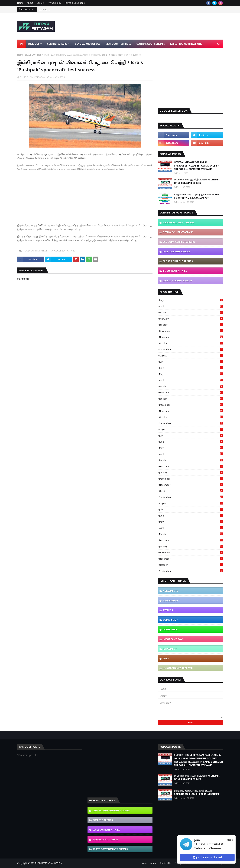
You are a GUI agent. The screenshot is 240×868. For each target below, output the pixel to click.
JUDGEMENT (170, 649)
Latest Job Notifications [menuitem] (186, 44)
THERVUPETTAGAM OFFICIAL (49, 863)
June (191, 368)
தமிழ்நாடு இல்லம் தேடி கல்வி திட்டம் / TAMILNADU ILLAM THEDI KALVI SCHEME (197, 792)
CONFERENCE (170, 629)
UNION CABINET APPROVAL (178, 668)
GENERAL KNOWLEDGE (105, 839)
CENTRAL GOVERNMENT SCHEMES (112, 810)
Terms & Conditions (75, 3)
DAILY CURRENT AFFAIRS (37, 251)
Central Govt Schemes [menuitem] (151, 44)
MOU (166, 658)
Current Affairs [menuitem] (57, 44)
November (191, 337)
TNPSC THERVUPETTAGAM (33, 77)
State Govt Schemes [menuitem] (118, 44)
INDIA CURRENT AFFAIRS (176, 251)
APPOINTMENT (171, 600)
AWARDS (168, 610)
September (191, 349)
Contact (40, 3)
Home (20, 3)
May (191, 300)
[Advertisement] (159, 26)
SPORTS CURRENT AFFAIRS (178, 261)
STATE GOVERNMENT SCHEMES (110, 849)
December (191, 331)
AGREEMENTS (171, 591)
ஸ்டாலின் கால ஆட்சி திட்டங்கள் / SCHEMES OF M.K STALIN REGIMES (197, 181)
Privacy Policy (54, 3)
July (191, 362)
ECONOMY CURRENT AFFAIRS (179, 242)
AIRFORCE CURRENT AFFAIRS (179, 222)
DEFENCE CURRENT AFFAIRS (178, 232)
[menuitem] (21, 44)
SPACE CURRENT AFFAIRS (37, 55)
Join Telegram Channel (207, 857)
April (191, 306)
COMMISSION (171, 620)
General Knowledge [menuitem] (87, 44)
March (191, 312)
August (191, 356)
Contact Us (166, 863)
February (191, 319)
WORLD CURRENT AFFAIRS (178, 280)
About (30, 3)
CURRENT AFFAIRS (103, 820)
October (191, 343)
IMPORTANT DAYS (173, 639)
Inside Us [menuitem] (34, 44)
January (191, 325)
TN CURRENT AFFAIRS (175, 271)
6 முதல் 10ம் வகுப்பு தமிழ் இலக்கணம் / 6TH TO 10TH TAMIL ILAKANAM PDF (197, 196)
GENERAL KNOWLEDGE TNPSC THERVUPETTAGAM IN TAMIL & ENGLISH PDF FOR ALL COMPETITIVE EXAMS (197, 166)
